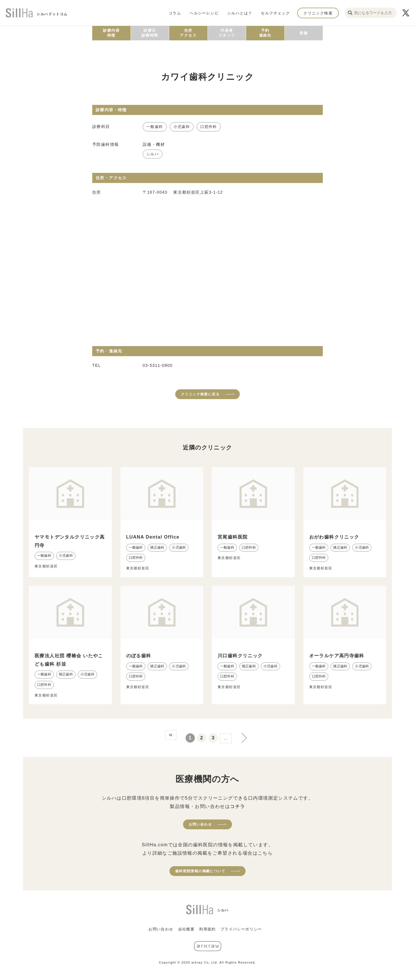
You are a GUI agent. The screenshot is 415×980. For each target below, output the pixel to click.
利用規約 (207, 929)
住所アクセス (188, 33)
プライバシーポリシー (241, 929)
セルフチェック (275, 13)
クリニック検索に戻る (200, 394)
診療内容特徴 (111, 33)
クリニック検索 (318, 13)
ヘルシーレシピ (204, 13)
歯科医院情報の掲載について (200, 871)
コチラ (237, 806)
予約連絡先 (265, 33)
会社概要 (186, 929)
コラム (175, 13)
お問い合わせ (200, 824)
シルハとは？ (240, 13)
